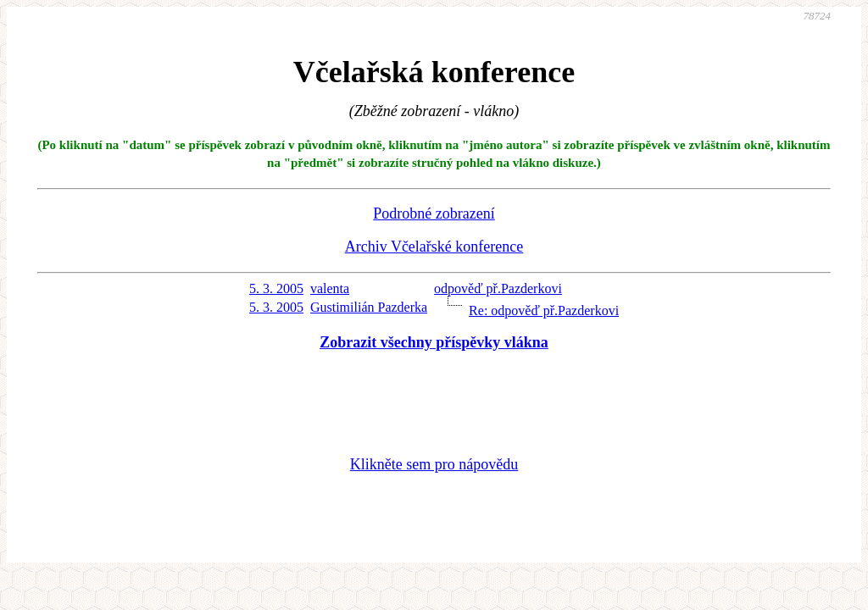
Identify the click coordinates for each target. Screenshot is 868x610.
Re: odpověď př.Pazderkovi (544, 311)
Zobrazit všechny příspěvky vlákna (434, 342)
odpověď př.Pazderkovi (498, 288)
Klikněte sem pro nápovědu (434, 464)
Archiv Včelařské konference (434, 247)
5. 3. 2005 (276, 288)
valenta (330, 288)
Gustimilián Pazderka (369, 307)
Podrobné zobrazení (434, 213)
